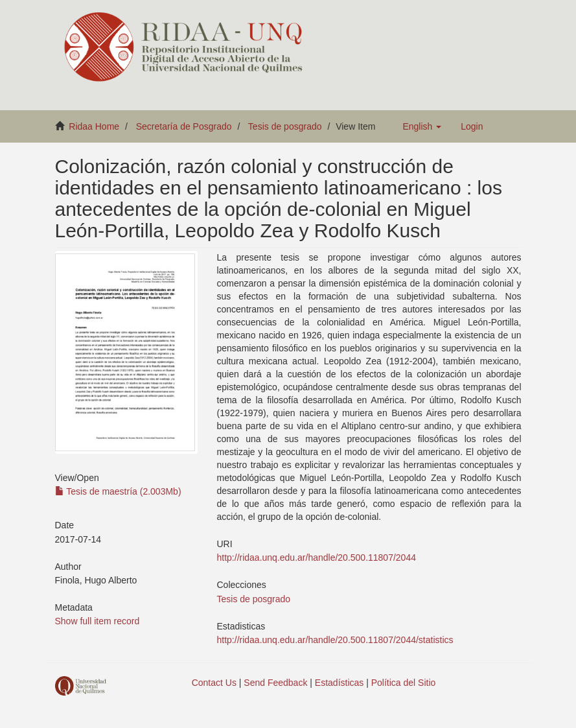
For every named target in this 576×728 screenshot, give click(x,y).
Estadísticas (339, 683)
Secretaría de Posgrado (184, 126)
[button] (422, 126)
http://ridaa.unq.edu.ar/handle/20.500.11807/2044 (317, 558)
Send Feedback (275, 683)
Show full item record (98, 621)
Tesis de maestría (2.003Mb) (118, 491)
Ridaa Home (94, 126)
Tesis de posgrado (285, 126)
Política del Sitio (404, 683)
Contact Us (214, 683)
